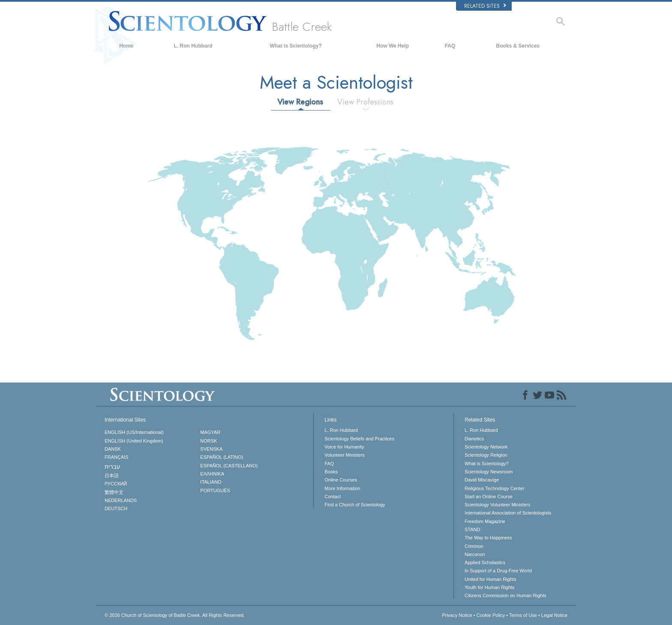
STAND (472, 529)
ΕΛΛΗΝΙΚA (212, 474)
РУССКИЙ (116, 484)
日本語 (112, 475)
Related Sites (485, 6)
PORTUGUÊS (215, 490)
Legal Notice (554, 615)
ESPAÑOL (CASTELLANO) (229, 466)
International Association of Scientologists (508, 513)
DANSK (113, 449)
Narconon (475, 554)
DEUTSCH (116, 508)
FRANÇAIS (117, 457)
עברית (112, 467)
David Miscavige (482, 480)
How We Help (393, 46)
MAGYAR (210, 432)
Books (331, 472)
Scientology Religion (486, 455)
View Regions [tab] (300, 102)
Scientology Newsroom (489, 472)
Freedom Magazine (485, 521)
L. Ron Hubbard (193, 46)
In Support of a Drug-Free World (498, 571)
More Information (342, 488)
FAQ (450, 46)
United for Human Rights (490, 579)
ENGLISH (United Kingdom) (134, 441)
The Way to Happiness (488, 538)
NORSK (208, 441)
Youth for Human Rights (489, 587)
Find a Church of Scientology (355, 505)
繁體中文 (114, 492)
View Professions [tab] (365, 102)
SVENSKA (211, 449)
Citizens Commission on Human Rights (505, 595)
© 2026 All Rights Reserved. (175, 615)
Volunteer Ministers (345, 455)
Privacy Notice (457, 615)
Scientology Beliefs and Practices (359, 439)
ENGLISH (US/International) (134, 432)
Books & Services (518, 46)
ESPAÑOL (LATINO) (222, 457)
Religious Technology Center (495, 488)
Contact (333, 496)
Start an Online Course (489, 496)
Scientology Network (486, 447)
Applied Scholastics (485, 562)
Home (126, 46)
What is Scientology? (295, 46)
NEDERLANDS (121, 500)
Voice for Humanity (344, 447)
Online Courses (341, 480)
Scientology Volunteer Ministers (497, 505)
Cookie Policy (491, 615)
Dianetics (474, 439)
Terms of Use (523, 615)
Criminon (474, 546)
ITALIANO (211, 482)
